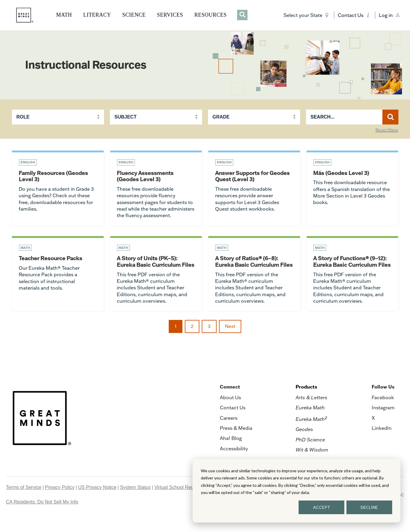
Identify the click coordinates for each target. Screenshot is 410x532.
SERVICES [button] (170, 15)
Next (230, 341)
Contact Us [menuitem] (233, 422)
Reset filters (387, 130)
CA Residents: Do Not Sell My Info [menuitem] (42, 516)
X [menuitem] (373, 432)
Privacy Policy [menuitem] (60, 502)
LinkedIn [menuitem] (382, 442)
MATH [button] (64, 15)
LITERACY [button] (97, 15)
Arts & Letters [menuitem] (312, 412)
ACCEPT (322, 507)
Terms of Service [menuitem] (24, 502)
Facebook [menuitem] (383, 412)
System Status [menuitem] (135, 502)
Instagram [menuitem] (383, 422)
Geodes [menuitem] (304, 443)
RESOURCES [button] (210, 15)
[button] (307, 15)
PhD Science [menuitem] (310, 454)
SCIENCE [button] (134, 15)
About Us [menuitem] (230, 412)
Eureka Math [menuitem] (310, 422)
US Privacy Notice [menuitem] (97, 502)
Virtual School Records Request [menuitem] (188, 502)
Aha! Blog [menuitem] (231, 452)
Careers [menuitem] (229, 432)
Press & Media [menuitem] (236, 442)
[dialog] (297, 491)
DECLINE (369, 507)
